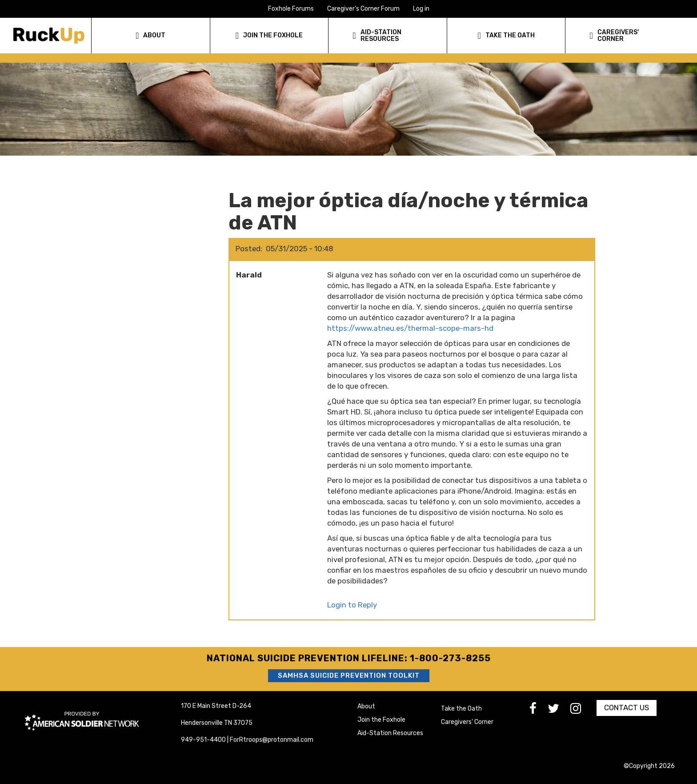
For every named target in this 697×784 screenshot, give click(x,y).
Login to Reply (352, 605)
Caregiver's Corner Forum (363, 9)
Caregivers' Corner (467, 722)
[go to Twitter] (559, 711)
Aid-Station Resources (390, 733)
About (366, 706)
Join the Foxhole (381, 720)
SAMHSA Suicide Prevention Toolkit (349, 675)
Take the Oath (461, 709)
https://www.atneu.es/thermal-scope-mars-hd (410, 328)
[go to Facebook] (539, 711)
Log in (421, 9)
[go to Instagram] (581, 711)
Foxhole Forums (291, 9)
